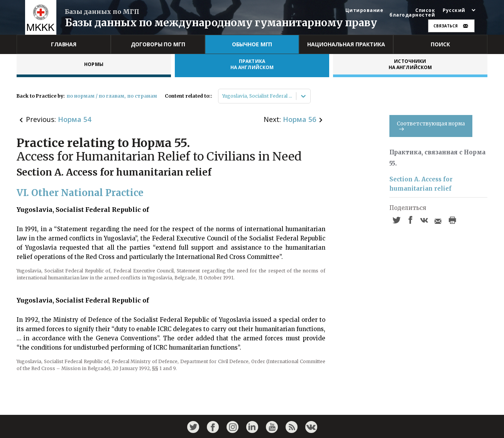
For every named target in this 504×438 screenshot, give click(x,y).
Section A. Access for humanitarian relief (421, 184)
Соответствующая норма (431, 126)
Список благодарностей (412, 13)
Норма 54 (74, 119)
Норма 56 (299, 119)
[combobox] (223, 96)
